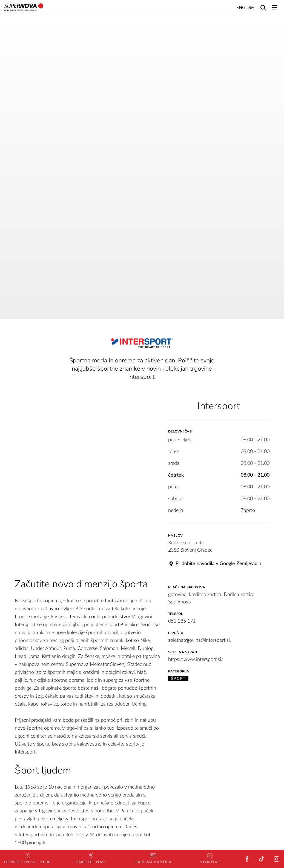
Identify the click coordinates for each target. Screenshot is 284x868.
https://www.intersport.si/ (196, 660)
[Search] (263, 8)
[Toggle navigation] (275, 8)
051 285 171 (182, 621)
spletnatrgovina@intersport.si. (200, 640)
